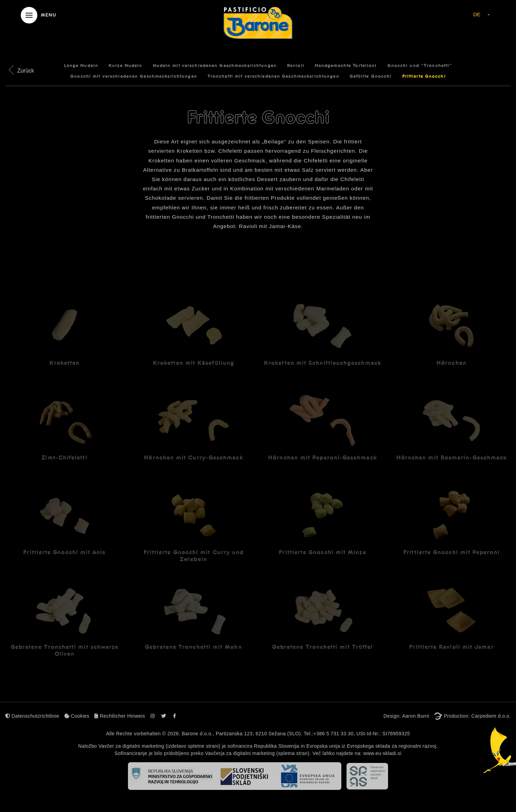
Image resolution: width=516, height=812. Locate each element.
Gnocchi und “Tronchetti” (420, 66)
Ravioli (296, 66)
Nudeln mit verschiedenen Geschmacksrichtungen (215, 66)
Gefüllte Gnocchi (371, 76)
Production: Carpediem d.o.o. (477, 716)
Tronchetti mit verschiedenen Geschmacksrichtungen (273, 76)
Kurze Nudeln (125, 66)
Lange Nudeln (81, 66)
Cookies (77, 716)
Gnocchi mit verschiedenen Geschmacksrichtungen (134, 76)
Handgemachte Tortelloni (346, 66)
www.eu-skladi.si (382, 753)
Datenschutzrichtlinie (32, 716)
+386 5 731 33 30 (333, 734)
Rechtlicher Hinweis (120, 716)
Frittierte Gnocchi (424, 76)
